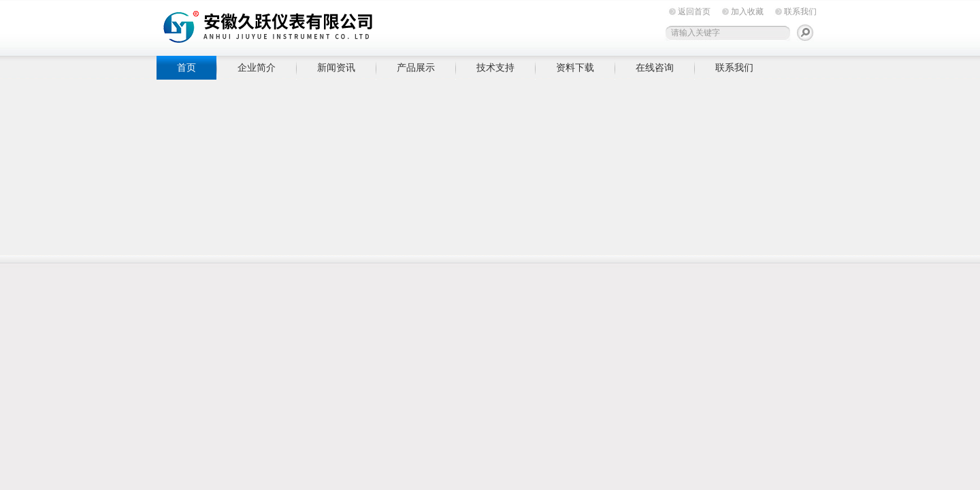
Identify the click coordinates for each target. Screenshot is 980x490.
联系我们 (800, 12)
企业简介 (257, 67)
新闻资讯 (336, 67)
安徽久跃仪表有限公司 (367, 26)
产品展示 (416, 67)
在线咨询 (655, 67)
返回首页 (694, 12)
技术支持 (495, 67)
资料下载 (575, 67)
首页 (186, 67)
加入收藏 (747, 12)
